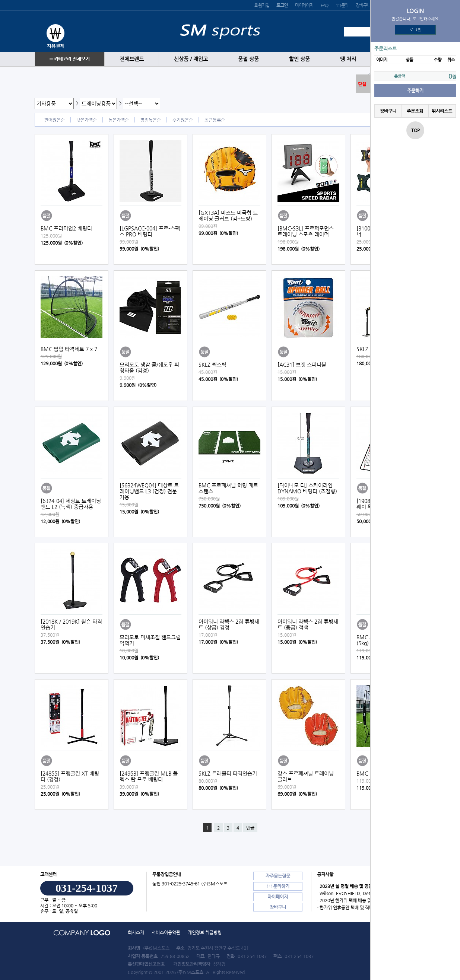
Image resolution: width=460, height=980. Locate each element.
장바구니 (363, 5)
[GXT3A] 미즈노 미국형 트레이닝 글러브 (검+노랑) (228, 216)
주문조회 (415, 111)
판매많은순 (55, 120)
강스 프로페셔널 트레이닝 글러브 (306, 776)
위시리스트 (442, 111)
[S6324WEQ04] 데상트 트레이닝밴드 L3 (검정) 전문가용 (149, 491)
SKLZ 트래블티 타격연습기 (228, 773)
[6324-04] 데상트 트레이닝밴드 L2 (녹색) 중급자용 (71, 504)
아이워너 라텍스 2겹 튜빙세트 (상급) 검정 (229, 624)
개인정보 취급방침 (205, 932)
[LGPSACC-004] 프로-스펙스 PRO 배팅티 (150, 231)
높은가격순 (119, 120)
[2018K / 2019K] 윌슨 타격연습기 (71, 624)
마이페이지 (304, 5)
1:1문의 (342, 5)
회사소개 (136, 932)
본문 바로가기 (0, 0)
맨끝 (250, 828)
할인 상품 (299, 59)
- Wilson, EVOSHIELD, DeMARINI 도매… (358, 893)
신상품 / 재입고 (191, 59)
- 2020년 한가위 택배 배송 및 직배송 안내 (356, 900)
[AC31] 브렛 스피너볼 (302, 365)
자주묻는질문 (278, 876)
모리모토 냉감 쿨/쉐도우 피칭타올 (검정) (149, 367)
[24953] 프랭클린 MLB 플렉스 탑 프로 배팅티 (149, 776)
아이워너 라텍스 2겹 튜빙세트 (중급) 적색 (308, 624)
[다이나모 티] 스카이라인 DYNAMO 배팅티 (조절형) (307, 488)
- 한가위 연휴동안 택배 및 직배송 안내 (352, 907)
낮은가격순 (87, 120)
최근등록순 (215, 120)
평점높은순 (151, 120)
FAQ (324, 5)
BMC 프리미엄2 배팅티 (66, 228)
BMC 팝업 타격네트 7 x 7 (69, 349)
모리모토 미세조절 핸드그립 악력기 (150, 640)
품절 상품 (248, 59)
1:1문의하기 (278, 886)
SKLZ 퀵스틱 (212, 365)
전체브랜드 (132, 59)
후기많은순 (183, 120)
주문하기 (415, 90)
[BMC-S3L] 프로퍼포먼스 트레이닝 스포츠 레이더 (306, 231)
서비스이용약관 (166, 932)
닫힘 (362, 84)
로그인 (415, 30)
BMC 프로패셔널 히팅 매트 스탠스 (228, 488)
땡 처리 (348, 59)
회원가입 (262, 5)
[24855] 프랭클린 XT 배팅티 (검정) (70, 776)
